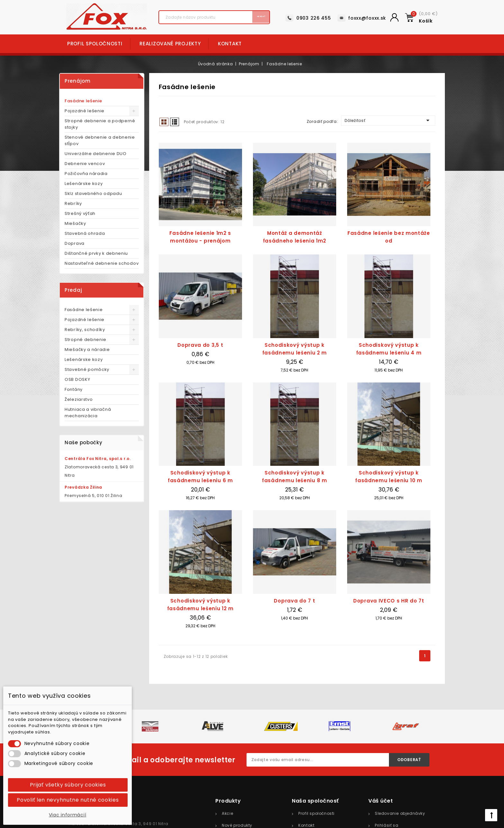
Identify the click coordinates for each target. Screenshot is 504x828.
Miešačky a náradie (87, 350)
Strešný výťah (80, 213)
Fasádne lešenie (83, 101)
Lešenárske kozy (84, 184)
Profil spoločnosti (95, 44)
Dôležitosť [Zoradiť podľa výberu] (388, 120)
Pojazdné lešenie (85, 111)
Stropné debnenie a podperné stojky (100, 124)
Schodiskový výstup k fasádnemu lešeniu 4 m (389, 349)
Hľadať (252, 18)
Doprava (75, 243)
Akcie (227, 813)
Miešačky (75, 223)
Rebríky (73, 203)
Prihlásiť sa (387, 825)
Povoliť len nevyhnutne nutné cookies (68, 800)
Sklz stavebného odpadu (93, 193)
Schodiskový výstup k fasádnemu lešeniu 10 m (389, 477)
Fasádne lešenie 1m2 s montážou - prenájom (200, 237)
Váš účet (381, 801)
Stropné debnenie (85, 340)
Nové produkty (237, 825)
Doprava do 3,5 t (200, 345)
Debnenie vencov (85, 164)
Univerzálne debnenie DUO (96, 154)
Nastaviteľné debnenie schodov (102, 263)
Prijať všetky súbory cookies (68, 785)
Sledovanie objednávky (400, 813)
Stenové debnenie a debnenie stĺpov (100, 140)
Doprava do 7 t (294, 601)
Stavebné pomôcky (87, 369)
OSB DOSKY (77, 379)
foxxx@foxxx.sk (367, 18)
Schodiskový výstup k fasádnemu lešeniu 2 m (295, 349)
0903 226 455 (314, 18)
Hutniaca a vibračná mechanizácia (88, 413)
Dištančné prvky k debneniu (96, 253)
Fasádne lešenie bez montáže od (389, 237)
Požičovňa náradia (86, 174)
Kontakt (230, 44)
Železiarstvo (79, 399)
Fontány (74, 389)
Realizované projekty (170, 44)
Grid (164, 122)
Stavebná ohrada (85, 233)
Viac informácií (68, 815)
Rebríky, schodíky (85, 330)
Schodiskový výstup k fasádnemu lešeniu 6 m (200, 477)
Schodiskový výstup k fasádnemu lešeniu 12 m (200, 605)
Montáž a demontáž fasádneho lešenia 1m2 (295, 237)
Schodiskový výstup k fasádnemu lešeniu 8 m (295, 477)
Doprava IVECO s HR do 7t (389, 601)
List (175, 122)
